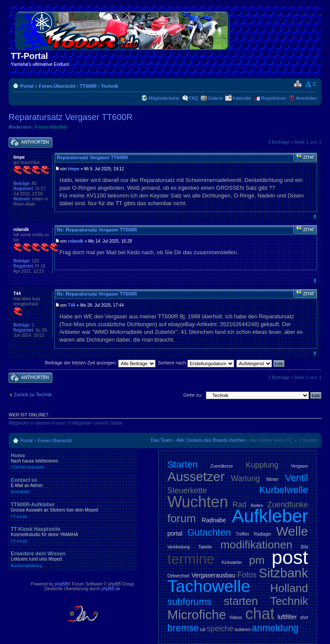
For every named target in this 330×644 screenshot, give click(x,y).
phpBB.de (111, 589)
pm (257, 560)
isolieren (243, 630)
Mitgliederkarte (164, 98)
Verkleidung (178, 547)
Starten (182, 464)
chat (260, 614)
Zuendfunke (288, 505)
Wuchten (197, 502)
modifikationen (257, 545)
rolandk (76, 241)
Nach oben (315, 217)
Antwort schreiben (31, 143)
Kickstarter (232, 562)
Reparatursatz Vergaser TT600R (71, 117)
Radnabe (214, 520)
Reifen (257, 506)
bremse (183, 628)
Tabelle (205, 547)
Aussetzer (196, 476)
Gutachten (209, 532)
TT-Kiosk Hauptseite (73, 535)
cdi (203, 630)
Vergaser (299, 466)
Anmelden (306, 98)
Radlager (263, 534)
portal (175, 533)
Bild (304, 547)
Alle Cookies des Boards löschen (211, 440)
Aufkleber (270, 516)
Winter (273, 479)
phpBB (61, 584)
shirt (304, 618)
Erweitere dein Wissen (73, 559)
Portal (27, 86)
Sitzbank (283, 573)
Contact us (73, 486)
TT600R (88, 86)
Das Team (161, 440)
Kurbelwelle (284, 490)
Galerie (215, 98)
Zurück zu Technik (33, 394)
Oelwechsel (178, 576)
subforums (189, 602)
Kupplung (262, 465)
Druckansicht (298, 84)
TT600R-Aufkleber (73, 510)
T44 (72, 305)
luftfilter (287, 617)
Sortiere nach (196, 363)
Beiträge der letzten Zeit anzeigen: (100, 363)
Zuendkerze (222, 466)
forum (181, 518)
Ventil (296, 478)
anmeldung (275, 628)
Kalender (242, 98)
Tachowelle (209, 586)
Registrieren (273, 98)
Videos (235, 618)
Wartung (246, 478)
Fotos (247, 575)
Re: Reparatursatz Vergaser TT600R (97, 230)
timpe (74, 169)
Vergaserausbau (214, 575)
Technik (110, 86)
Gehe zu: (193, 395)
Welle (292, 531)
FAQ (194, 98)
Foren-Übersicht (57, 86)
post (290, 557)
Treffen (242, 534)
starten (241, 601)
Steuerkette (187, 490)
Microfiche (197, 615)
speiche (220, 629)
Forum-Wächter (51, 127)
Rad (240, 505)
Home (73, 461)
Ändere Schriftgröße (311, 84)
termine (191, 559)
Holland (289, 588)
